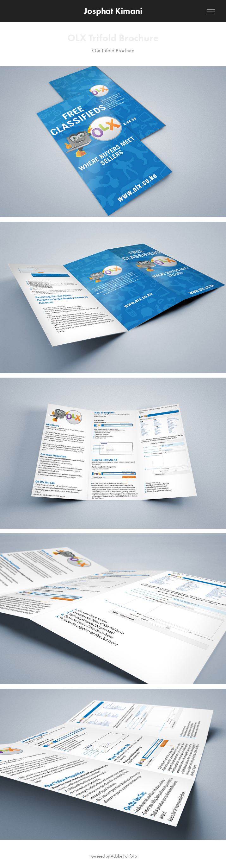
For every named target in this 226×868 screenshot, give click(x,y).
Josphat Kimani (113, 11)
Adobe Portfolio (124, 856)
